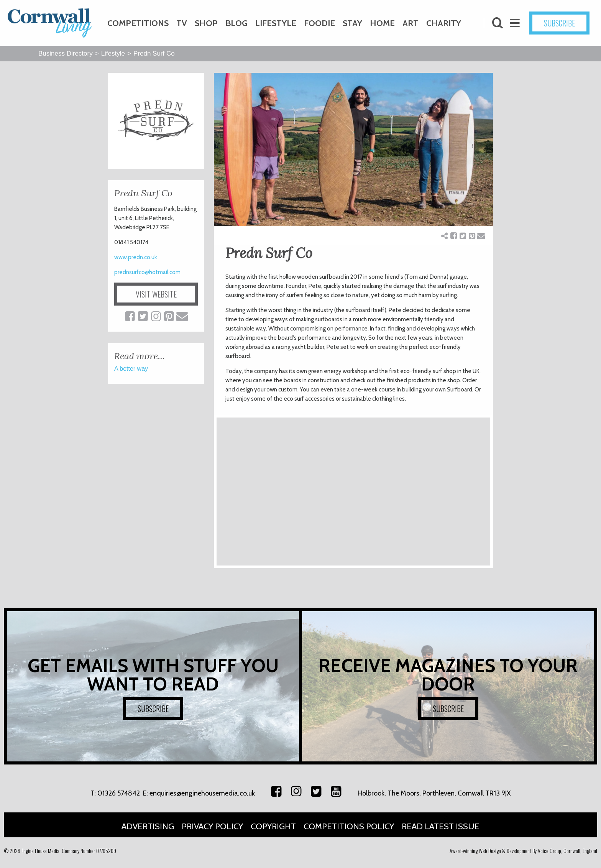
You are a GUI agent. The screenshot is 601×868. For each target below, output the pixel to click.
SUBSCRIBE (559, 23)
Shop (206, 23)
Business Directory (66, 53)
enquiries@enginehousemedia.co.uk (202, 793)
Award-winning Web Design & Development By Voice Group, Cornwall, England (523, 851)
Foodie (319, 23)
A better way (131, 369)
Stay (352, 23)
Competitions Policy (349, 826)
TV (182, 23)
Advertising (148, 826)
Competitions (138, 23)
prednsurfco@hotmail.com (147, 272)
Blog (236, 23)
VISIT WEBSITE (156, 294)
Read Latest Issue (441, 826)
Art (411, 23)
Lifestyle (276, 23)
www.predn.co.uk (136, 257)
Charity (444, 23)
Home (382, 23)
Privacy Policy (212, 826)
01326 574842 (119, 793)
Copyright (273, 826)
